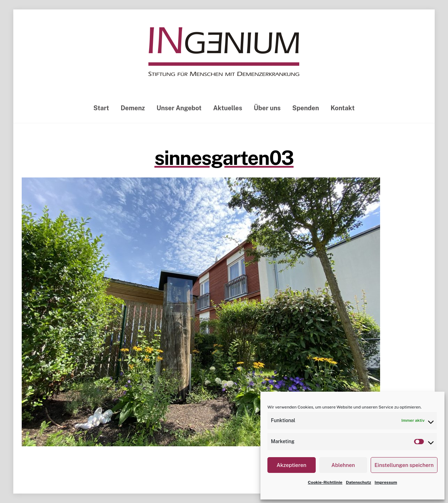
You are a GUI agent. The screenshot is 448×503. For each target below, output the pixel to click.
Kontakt (343, 108)
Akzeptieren (291, 465)
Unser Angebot (179, 108)
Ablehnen (343, 465)
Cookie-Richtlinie (325, 482)
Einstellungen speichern (404, 465)
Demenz (133, 108)
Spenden (306, 108)
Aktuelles (228, 108)
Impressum (386, 482)
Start (101, 108)
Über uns (267, 108)
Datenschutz (358, 482)
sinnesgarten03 (224, 158)
